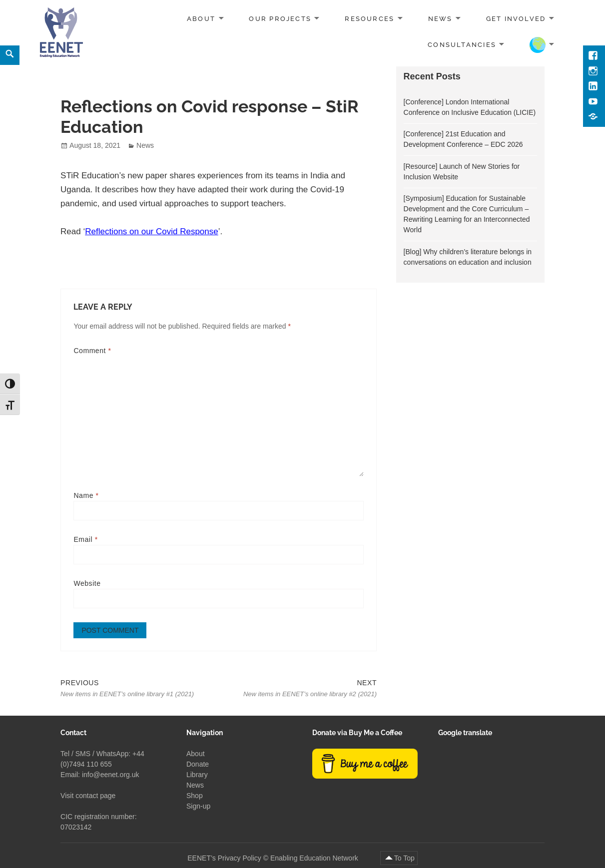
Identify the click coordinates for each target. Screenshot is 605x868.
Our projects (280, 19)
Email (85, 539)
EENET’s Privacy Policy (224, 858)
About (201, 19)
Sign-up (198, 806)
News (440, 19)
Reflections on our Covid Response (151, 231)
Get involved (516, 19)
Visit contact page (88, 795)
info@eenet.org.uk (111, 774)
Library (197, 774)
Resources (369, 19)
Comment (92, 351)
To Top (404, 858)
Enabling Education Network (315, 858)
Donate (198, 764)
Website (87, 583)
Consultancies (462, 44)
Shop (195, 795)
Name (86, 495)
